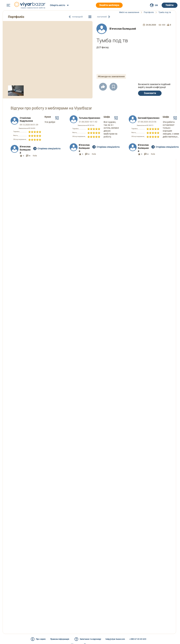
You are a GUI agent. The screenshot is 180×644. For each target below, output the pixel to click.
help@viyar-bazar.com (115, 639)
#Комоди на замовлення (111, 76)
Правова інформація (60, 639)
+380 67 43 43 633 (138, 639)
